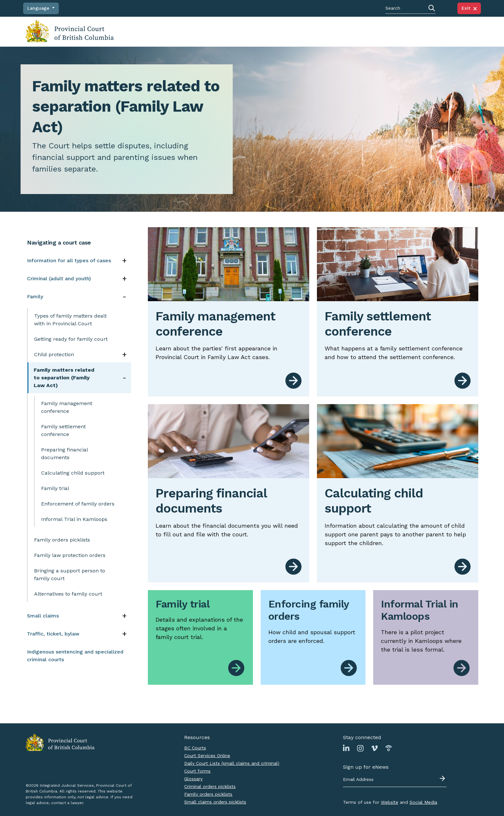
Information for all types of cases (69, 260)
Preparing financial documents (65, 454)
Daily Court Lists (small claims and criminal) (232, 763)
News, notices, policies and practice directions (354, 31)
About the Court (416, 31)
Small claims (43, 616)
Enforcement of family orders (78, 504)
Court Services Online (207, 756)
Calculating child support (73, 473)
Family (35, 297)
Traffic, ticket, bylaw (53, 634)
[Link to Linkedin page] (346, 748)
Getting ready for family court (71, 339)
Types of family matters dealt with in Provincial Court (70, 320)
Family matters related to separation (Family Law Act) (64, 378)
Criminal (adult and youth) (59, 278)
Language (39, 8)
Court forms (197, 771)
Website (390, 802)
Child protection (54, 354)
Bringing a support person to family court (70, 575)
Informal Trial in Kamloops (74, 519)
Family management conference (67, 407)
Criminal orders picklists (210, 786)
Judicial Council (456, 31)
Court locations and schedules (276, 31)
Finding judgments (218, 31)
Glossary (193, 779)
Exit (469, 8)
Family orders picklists (62, 540)
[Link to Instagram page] (360, 748)
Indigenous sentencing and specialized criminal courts (75, 656)
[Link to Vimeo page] (374, 748)
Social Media (423, 802)
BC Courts (195, 748)
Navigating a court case (163, 31)
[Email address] (395, 780)
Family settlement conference (63, 430)
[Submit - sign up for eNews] (443, 778)
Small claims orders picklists (215, 802)
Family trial (55, 488)
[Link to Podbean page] (389, 748)
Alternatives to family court (68, 594)
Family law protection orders (70, 555)
